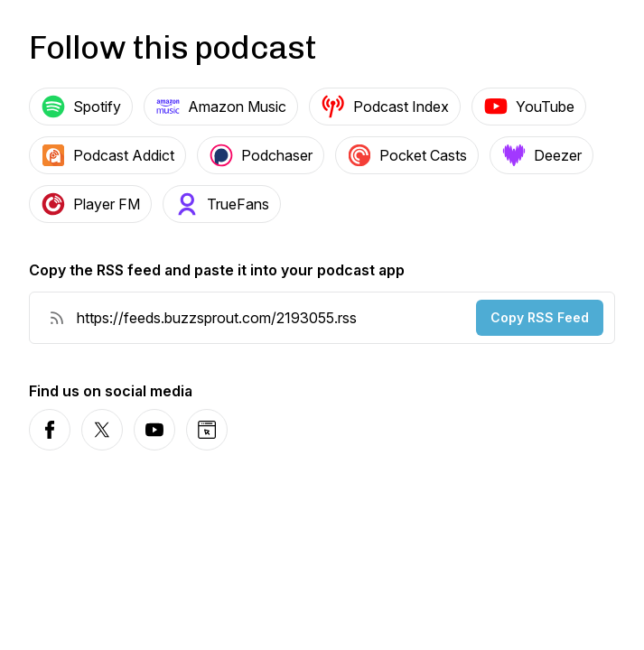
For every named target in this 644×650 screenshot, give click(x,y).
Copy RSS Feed (540, 317)
